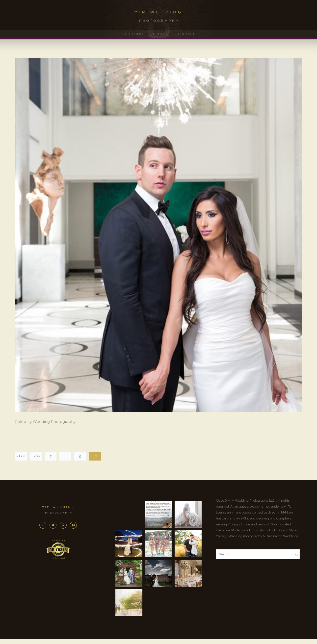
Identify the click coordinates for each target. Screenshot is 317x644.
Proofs (160, 34)
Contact (186, 34)
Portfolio (133, 34)
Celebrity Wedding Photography (45, 422)
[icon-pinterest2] (64, 525)
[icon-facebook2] (44, 525)
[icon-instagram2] (73, 525)
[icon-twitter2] (54, 525)
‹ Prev (36, 456)
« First (21, 456)
